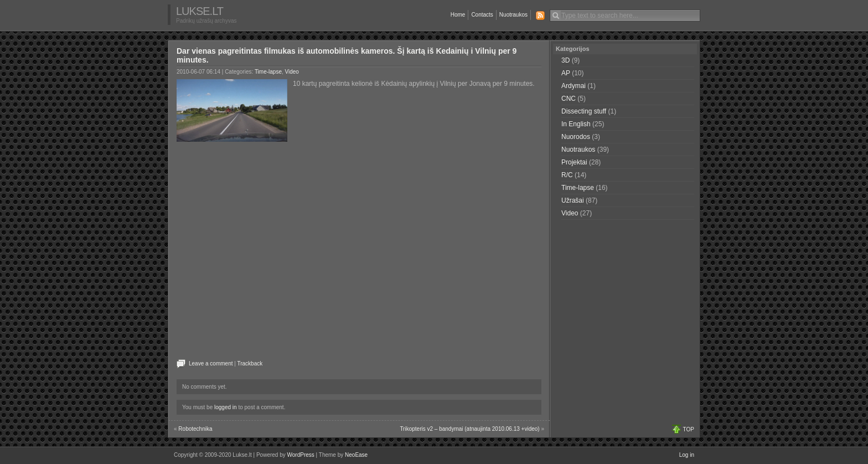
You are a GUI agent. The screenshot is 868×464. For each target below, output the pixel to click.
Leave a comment (211, 364)
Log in (687, 455)
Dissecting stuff (584, 111)
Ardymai (573, 86)
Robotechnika (195, 429)
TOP (689, 429)
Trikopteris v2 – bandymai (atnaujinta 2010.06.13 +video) (469, 429)
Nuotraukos (513, 15)
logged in (226, 407)
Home (458, 15)
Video (292, 72)
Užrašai (573, 200)
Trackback (250, 364)
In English (576, 124)
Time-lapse (268, 72)
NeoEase (356, 455)
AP (566, 73)
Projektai (574, 162)
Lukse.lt (200, 11)
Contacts (482, 15)
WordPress (301, 455)
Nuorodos (576, 137)
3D (565, 60)
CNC (569, 99)
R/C (567, 175)
